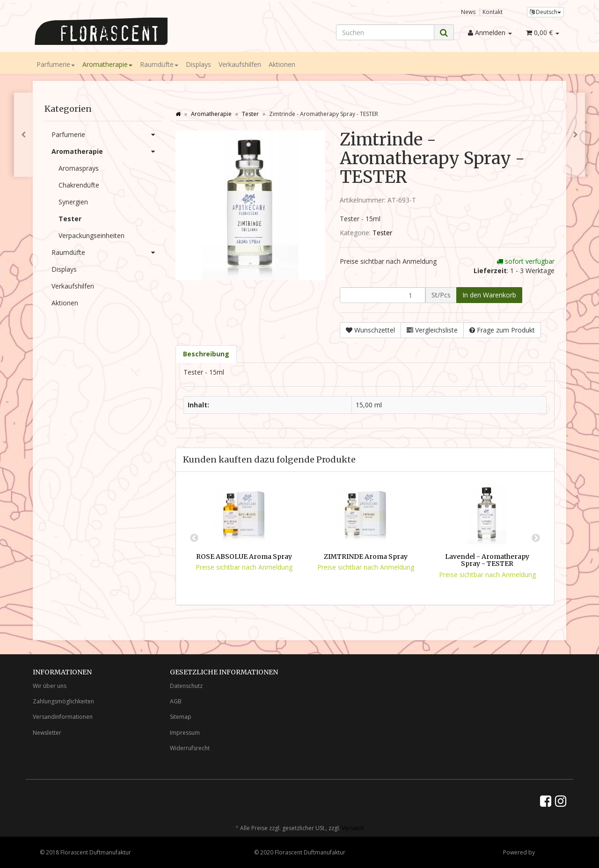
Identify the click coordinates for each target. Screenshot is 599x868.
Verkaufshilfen (240, 64)
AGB (176, 701)
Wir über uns (50, 686)
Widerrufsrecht (190, 748)
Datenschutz (186, 686)
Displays (198, 64)
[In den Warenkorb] (489, 295)
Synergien (73, 202)
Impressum (185, 733)
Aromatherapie (107, 64)
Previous (194, 538)
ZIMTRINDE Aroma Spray (366, 557)
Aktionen (282, 64)
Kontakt (493, 12)
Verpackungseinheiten (91, 235)
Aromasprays (79, 168)
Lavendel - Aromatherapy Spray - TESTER (487, 560)
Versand (353, 828)
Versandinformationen (63, 717)
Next (536, 538)
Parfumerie (56, 64)
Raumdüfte (159, 64)
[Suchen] (385, 32)
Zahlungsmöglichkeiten (63, 701)
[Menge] (383, 295)
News (468, 12)
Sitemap (181, 717)
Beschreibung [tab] (206, 354)
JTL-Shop (548, 852)
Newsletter (47, 733)
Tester (382, 233)
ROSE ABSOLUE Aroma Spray (244, 557)
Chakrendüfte (79, 185)
